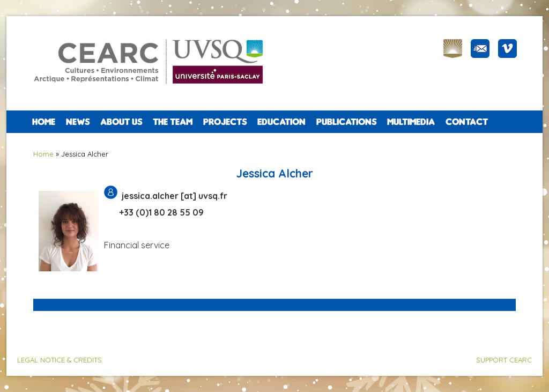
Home (44, 122)
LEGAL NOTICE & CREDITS (60, 360)
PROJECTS (225, 122)
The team (173, 122)
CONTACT (467, 122)
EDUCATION (281, 122)
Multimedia (411, 122)
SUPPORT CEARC (504, 360)
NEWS (78, 122)
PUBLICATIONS (346, 122)
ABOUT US (121, 122)
